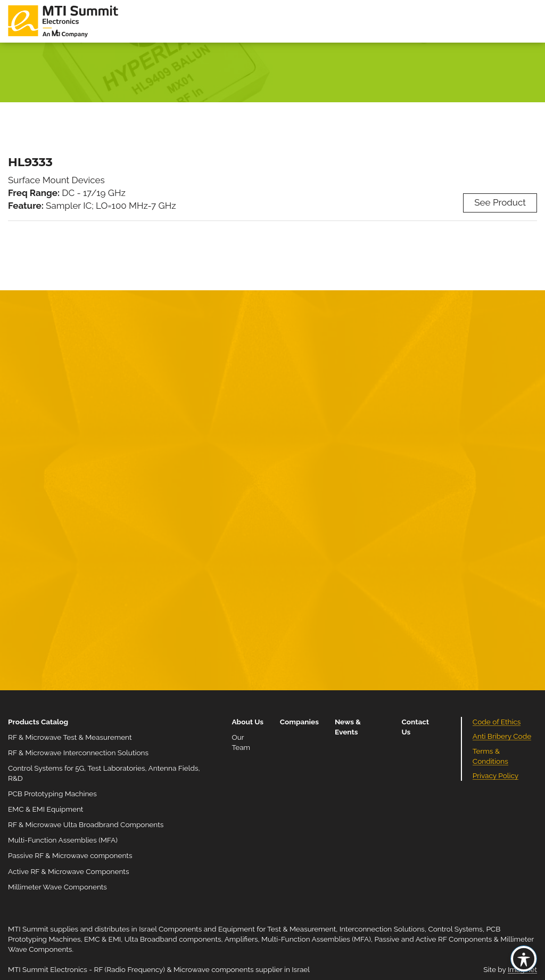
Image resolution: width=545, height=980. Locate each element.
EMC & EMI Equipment (46, 809)
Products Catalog (38, 722)
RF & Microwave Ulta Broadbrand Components (86, 824)
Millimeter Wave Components (57, 887)
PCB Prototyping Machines (52, 794)
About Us (247, 722)
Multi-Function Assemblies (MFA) (63, 840)
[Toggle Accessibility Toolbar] (524, 959)
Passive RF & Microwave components (70, 855)
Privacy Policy (496, 775)
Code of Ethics (497, 722)
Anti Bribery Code (502, 736)
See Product (500, 202)
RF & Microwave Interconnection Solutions (78, 753)
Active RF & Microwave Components (69, 871)
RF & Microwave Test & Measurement (70, 737)
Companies (299, 722)
